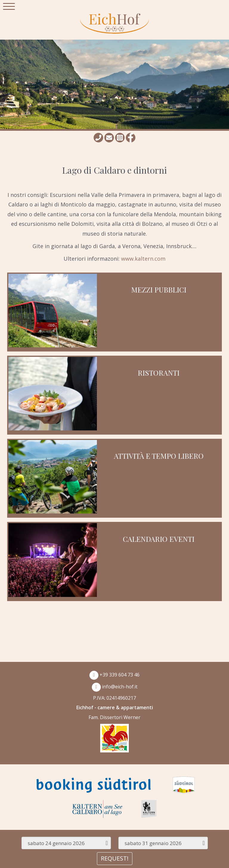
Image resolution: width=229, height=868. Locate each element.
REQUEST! (115, 858)
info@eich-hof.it (115, 687)
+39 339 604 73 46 (114, 675)
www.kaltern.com (143, 259)
